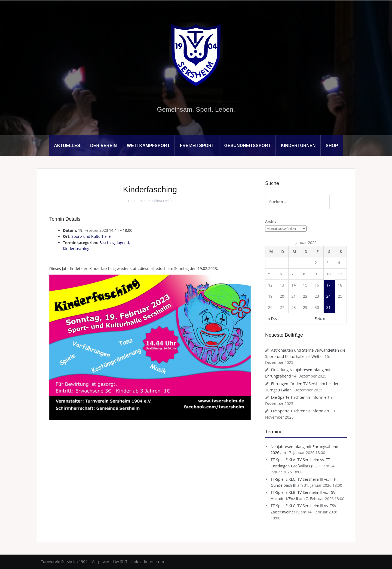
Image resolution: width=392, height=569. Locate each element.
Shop (332, 146)
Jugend (123, 243)
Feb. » (320, 319)
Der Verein (103, 146)
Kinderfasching (76, 249)
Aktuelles (67, 146)
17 (329, 285)
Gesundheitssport (248, 146)
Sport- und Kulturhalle (91, 236)
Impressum (154, 562)
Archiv (271, 221)
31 (329, 307)
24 (329, 296)
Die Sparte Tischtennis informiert (300, 397)
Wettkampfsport (148, 146)
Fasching (107, 243)
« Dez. (273, 319)
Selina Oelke (162, 201)
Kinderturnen (298, 146)
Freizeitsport (197, 146)
